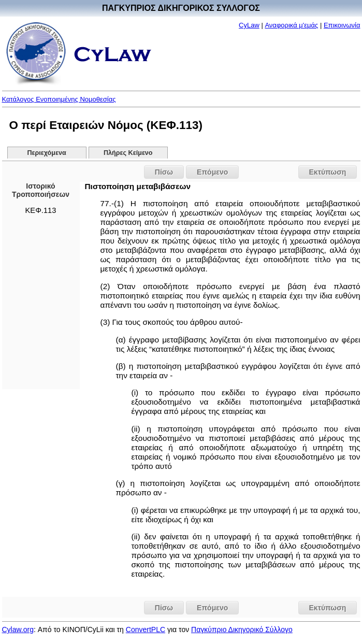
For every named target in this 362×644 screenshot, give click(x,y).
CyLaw (249, 25)
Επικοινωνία (342, 25)
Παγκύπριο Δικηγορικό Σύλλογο (242, 629)
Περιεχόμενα (46, 153)
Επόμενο (212, 172)
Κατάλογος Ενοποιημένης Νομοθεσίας (59, 99)
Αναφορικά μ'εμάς (291, 25)
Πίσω (164, 172)
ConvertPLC (146, 629)
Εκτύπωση (328, 172)
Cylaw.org (18, 629)
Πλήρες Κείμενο (128, 153)
